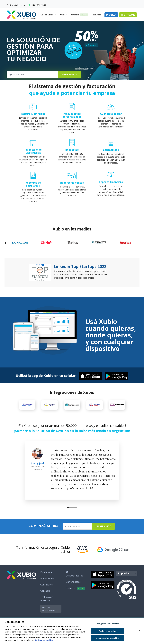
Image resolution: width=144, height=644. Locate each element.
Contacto (45, 591)
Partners (79, 15)
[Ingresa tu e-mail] (32, 75)
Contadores (47, 585)
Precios (63, 15)
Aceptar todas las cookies (107, 638)
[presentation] (5, 242)
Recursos (97, 15)
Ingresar (111, 15)
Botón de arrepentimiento (49, 609)
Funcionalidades (48, 15)
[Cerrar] (139, 631)
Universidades (73, 582)
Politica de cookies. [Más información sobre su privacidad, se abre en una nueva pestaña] (44, 640)
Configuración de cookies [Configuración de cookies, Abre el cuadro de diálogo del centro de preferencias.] (107, 624)
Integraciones (48, 578)
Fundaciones (47, 572)
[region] (72, 631)
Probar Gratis (70, 75)
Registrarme (128, 15)
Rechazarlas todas (107, 631)
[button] (68, 508)
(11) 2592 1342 (37, 5)
